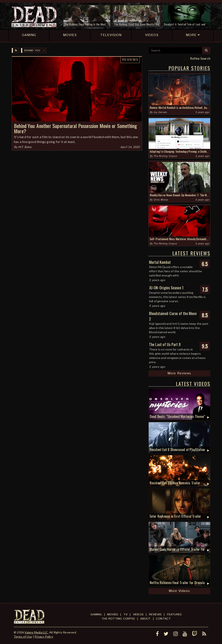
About (145, 619)
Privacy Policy (44, 637)
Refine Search (200, 58)
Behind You (32, 51)
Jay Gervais (160, 112)
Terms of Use (23, 637)
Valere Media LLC (36, 632)
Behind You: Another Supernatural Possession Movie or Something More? (75, 128)
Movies (113, 614)
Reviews (130, 60)
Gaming (96, 614)
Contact (163, 619)
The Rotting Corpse (165, 156)
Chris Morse (161, 200)
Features (174, 614)
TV (125, 614)
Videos (138, 614)
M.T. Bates (25, 147)
